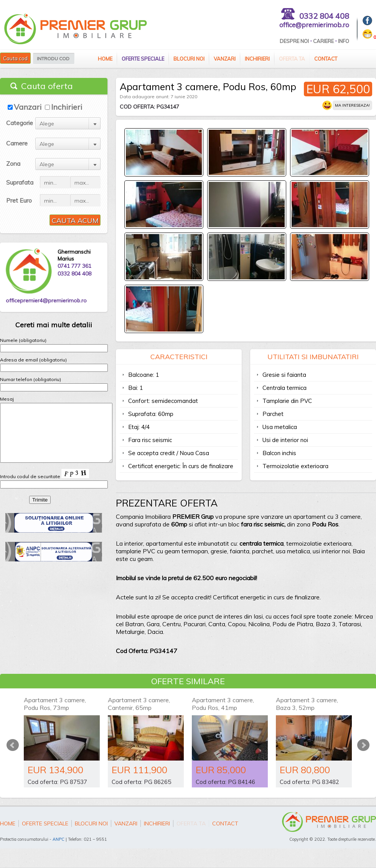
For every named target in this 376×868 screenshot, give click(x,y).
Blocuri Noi (189, 59)
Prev (13, 745)
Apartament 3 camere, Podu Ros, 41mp (223, 704)
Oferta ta (292, 59)
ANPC (59, 839)
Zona (13, 163)
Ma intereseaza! (352, 105)
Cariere (323, 41)
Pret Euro (19, 200)
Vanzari (225, 59)
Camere (17, 143)
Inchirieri (257, 59)
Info (344, 41)
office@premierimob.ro (314, 25)
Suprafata (20, 182)
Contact (326, 59)
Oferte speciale (143, 59)
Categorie (20, 123)
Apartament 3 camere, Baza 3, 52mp (307, 704)
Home (105, 59)
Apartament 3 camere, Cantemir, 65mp (139, 704)
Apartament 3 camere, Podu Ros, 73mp (55, 704)
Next (363, 745)
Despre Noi (294, 41)
